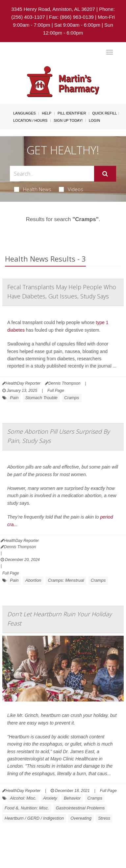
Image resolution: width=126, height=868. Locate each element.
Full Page (56, 391)
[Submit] (105, 174)
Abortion (33, 580)
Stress (104, 818)
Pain (14, 398)
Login (94, 120)
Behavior (72, 798)
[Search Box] (52, 174)
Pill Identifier (72, 113)
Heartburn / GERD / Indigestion (34, 818)
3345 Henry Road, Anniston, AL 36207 (53, 9)
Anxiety (50, 798)
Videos (71, 189)
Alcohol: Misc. (23, 798)
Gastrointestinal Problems (80, 808)
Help (47, 113)
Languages (24, 113)
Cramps (72, 398)
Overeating (81, 818)
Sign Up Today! (68, 120)
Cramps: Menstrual (66, 580)
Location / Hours (30, 120)
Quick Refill (104, 113)
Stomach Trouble (41, 398)
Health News (33, 189)
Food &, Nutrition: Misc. (27, 808)
